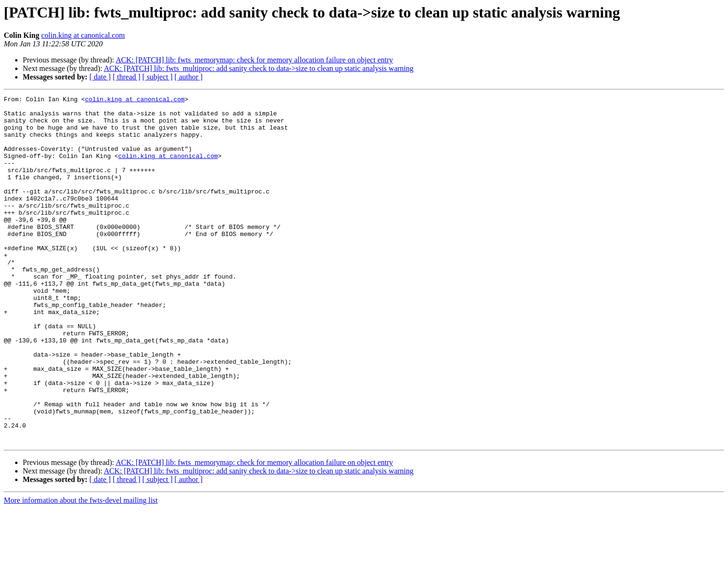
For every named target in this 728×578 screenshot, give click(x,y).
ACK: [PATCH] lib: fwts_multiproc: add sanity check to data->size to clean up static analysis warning (259, 68)
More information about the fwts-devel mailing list (81, 570)
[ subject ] (158, 77)
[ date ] (100, 77)
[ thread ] (127, 77)
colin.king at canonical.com (83, 35)
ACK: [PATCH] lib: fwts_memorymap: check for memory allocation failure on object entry (254, 60)
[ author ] (189, 77)
